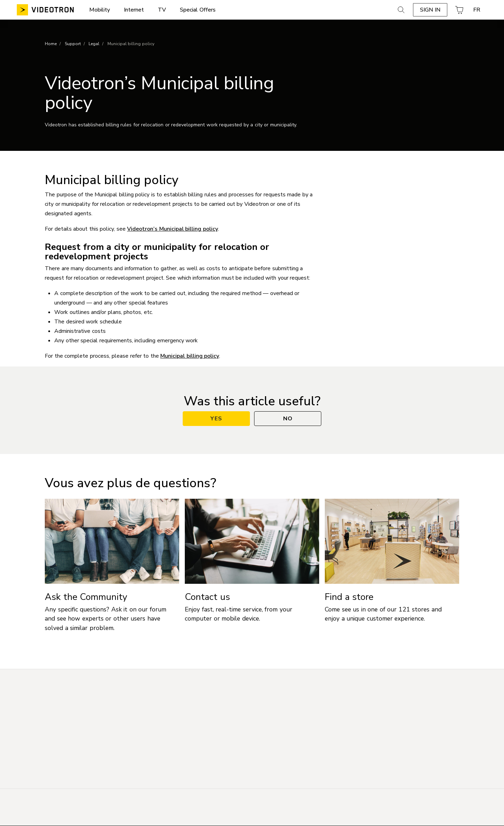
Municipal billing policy (190, 356)
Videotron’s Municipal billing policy (173, 229)
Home (51, 44)
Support (73, 44)
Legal (94, 44)
